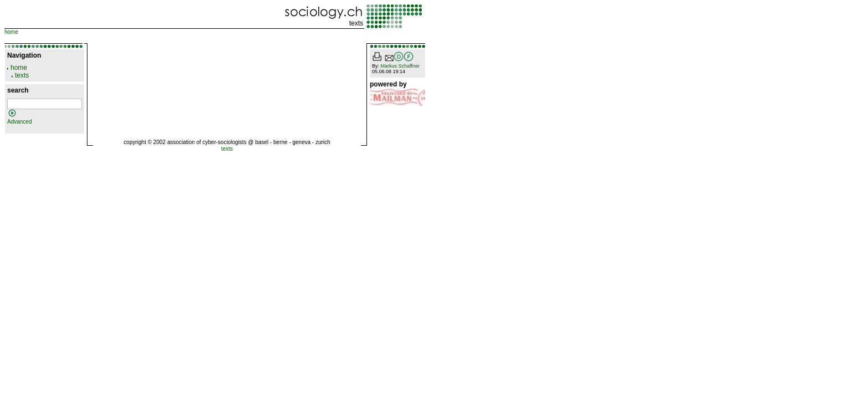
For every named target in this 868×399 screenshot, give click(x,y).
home (11, 32)
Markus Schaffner (400, 66)
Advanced (19, 122)
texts (356, 23)
